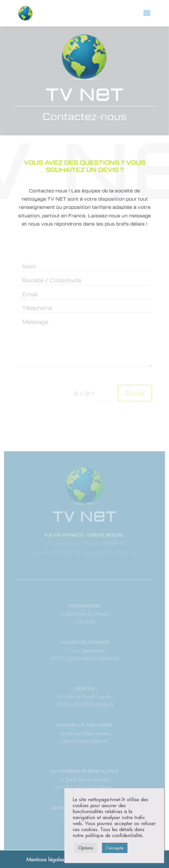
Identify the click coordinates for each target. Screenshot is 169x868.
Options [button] (86, 848)
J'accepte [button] (115, 848)
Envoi (135, 393)
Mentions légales (45, 859)
